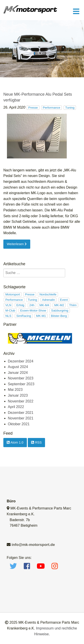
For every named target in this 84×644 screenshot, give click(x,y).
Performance (52, 108)
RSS (36, 442)
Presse (33, 108)
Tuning (70, 108)
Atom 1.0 (15, 442)
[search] (34, 273)
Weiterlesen (17, 244)
